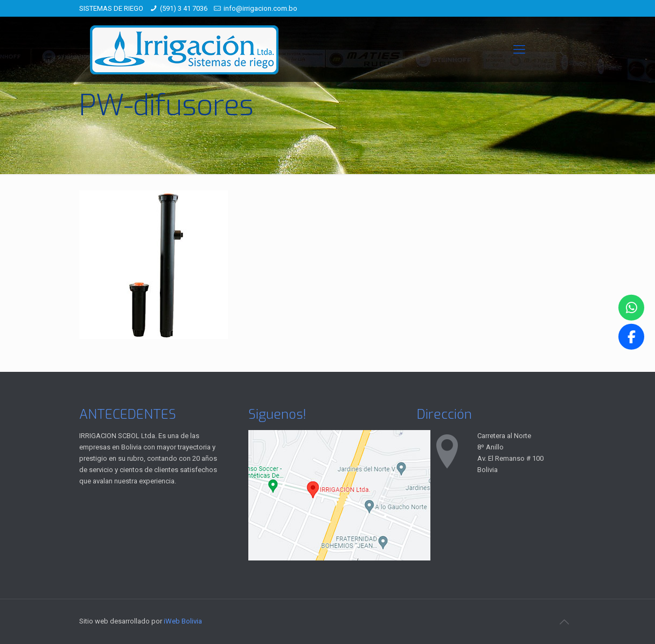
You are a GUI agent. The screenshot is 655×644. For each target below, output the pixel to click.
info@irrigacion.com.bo (260, 8)
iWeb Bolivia (183, 621)
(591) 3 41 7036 (184, 8)
